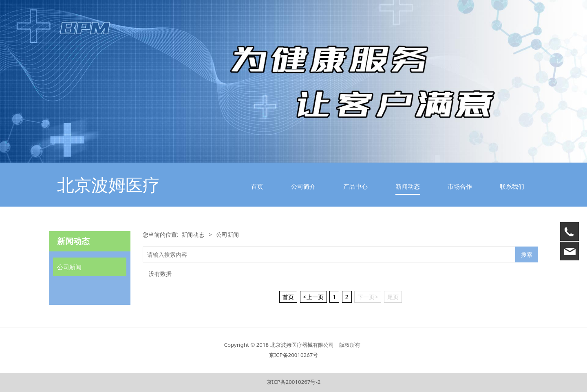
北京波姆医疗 (108, 184)
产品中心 (355, 186)
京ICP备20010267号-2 (294, 382)
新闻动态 (408, 186)
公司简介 (303, 186)
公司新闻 (69, 267)
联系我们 (512, 186)
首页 (257, 186)
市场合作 (460, 186)
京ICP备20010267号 (294, 355)
